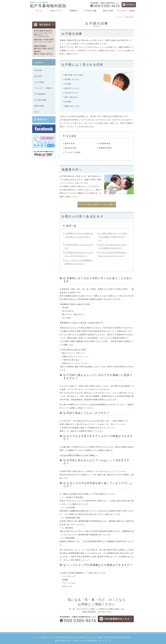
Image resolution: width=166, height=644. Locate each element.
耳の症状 (60, 632)
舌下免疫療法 (111, 632)
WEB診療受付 (91, 636)
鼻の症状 (69, 632)
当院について (49, 632)
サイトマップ (105, 636)
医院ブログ (79, 636)
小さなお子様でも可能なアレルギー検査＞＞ (79, 456)
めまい (69, 636)
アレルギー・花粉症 (95, 632)
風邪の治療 (108, 11)
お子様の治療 (91, 11)
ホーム (39, 11)
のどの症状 (80, 632)
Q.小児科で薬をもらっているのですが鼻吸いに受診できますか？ (113, 237)
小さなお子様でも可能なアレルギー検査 (96, 205)
